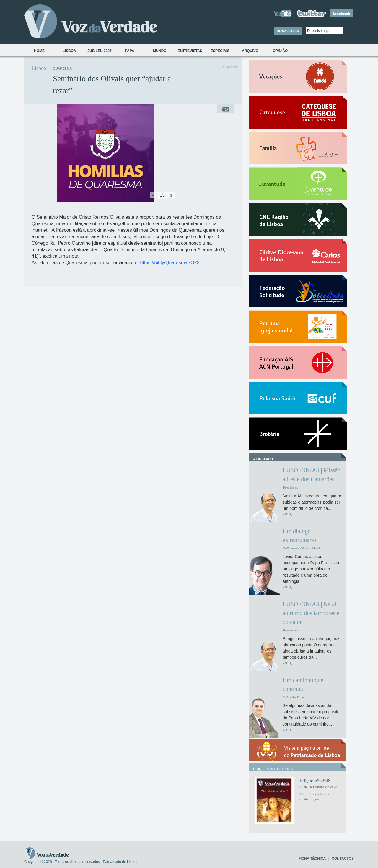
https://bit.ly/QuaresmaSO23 (170, 263)
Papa (130, 51)
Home (39, 51)
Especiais (220, 51)
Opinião (280, 51)
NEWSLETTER (288, 31)
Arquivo (250, 51)
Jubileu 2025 (99, 51)
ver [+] (287, 514)
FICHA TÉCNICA (312, 859)
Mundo (160, 51)
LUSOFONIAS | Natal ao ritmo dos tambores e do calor (311, 613)
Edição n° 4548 (315, 781)
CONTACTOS (343, 859)
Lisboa (69, 51)
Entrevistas (190, 51)
